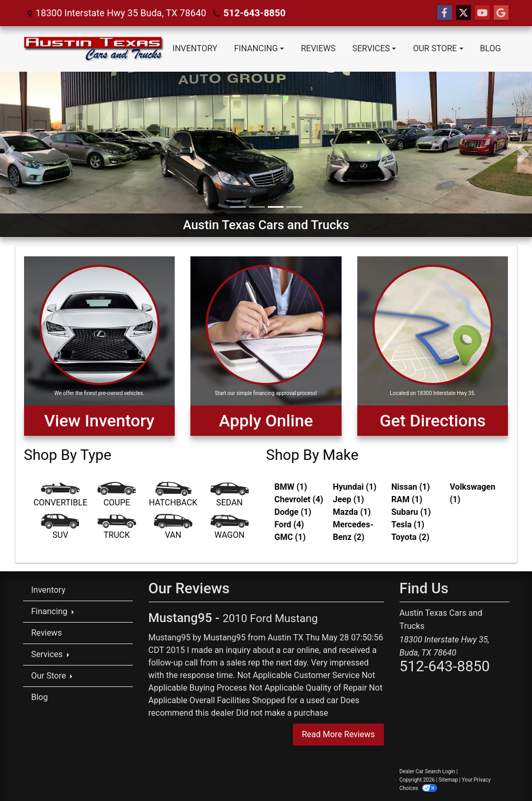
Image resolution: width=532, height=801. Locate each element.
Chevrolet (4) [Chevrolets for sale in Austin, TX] (299, 499)
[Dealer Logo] (94, 49)
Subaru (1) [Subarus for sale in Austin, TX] (411, 512)
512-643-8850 (254, 13)
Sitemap (449, 780)
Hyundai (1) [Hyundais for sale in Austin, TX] (354, 487)
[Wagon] (230, 528)
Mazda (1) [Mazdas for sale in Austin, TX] (352, 512)
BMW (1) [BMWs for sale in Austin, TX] (291, 487)
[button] (9, 154)
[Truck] (117, 528)
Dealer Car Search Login (428, 771)
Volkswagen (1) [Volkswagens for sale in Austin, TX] (473, 493)
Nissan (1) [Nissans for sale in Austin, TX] (411, 487)
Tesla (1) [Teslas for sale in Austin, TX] (408, 524)
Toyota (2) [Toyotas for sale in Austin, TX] (410, 537)
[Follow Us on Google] (501, 13)
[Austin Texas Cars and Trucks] (266, 154)
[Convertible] (61, 496)
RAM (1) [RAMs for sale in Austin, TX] (407, 499)
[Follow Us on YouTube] (482, 13)
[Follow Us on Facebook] (445, 13)
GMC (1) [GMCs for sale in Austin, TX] (290, 537)
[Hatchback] (173, 496)
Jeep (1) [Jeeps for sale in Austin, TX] (348, 499)
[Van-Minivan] (173, 528)
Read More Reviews (338, 734)
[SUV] (61, 528)
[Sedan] (230, 496)
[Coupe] (117, 496)
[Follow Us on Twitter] (463, 13)
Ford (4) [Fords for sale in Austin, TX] (290, 524)
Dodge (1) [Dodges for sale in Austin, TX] (293, 512)
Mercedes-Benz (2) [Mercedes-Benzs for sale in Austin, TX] (353, 531)
